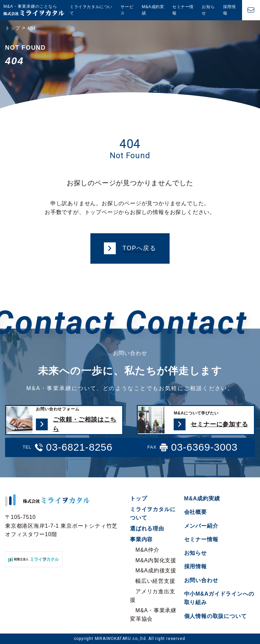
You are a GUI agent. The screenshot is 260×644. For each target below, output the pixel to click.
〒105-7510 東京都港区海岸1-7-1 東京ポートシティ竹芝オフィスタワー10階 (61, 526)
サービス (127, 10)
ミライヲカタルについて (91, 10)
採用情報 (230, 10)
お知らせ (208, 10)
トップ (138, 498)
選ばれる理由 (147, 529)
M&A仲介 (147, 550)
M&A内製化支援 (156, 560)
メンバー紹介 (201, 526)
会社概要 (196, 512)
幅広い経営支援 (155, 581)
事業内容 (141, 539)
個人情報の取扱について (215, 616)
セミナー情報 (183, 10)
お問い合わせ (201, 580)
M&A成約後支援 (156, 570)
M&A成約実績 (153, 10)
